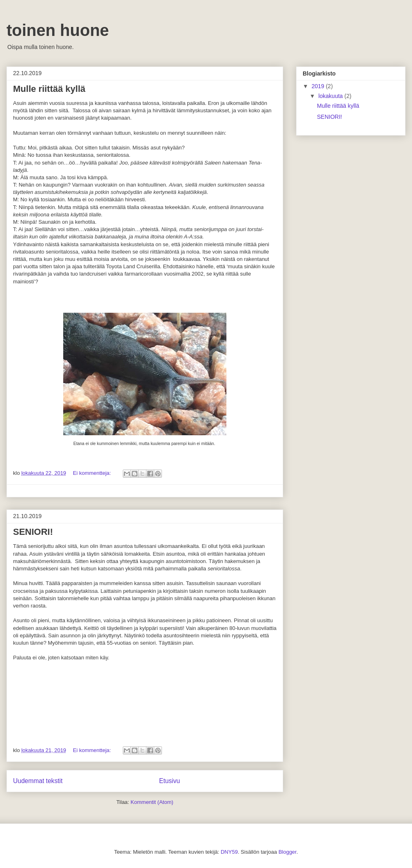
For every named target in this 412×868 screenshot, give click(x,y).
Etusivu (169, 781)
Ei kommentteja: (93, 473)
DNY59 (229, 852)
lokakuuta (331, 96)
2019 (319, 86)
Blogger (288, 852)
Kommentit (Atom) (152, 802)
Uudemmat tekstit (38, 781)
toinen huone (58, 30)
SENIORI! (33, 532)
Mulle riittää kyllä (49, 89)
